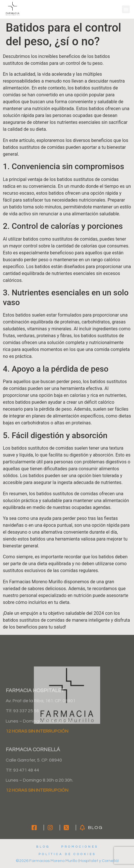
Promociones (80, 847)
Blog (43, 847)
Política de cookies (67, 854)
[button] (126, 9)
